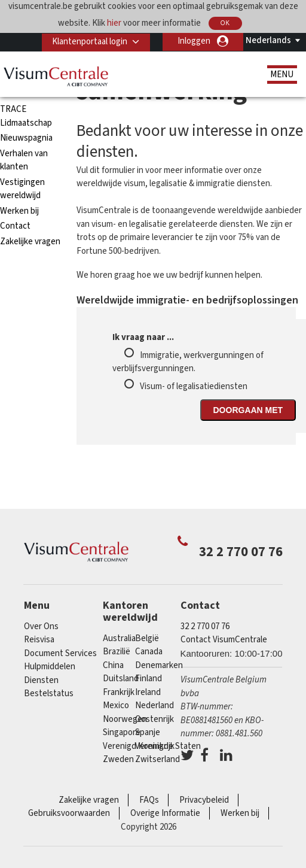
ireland (148, 692)
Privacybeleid (204, 800)
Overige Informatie (165, 813)
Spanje (148, 732)
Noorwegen (125, 719)
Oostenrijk (154, 719)
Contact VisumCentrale (224, 640)
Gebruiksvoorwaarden (69, 813)
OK (225, 23)
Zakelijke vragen (30, 242)
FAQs (149, 800)
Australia (119, 638)
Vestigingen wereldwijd (22, 189)
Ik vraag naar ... (143, 337)
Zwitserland (157, 759)
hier (114, 22)
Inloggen (194, 41)
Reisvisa (39, 640)
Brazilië (117, 652)
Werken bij (19, 211)
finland (149, 679)
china (113, 665)
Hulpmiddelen (50, 667)
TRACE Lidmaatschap (26, 116)
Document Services (60, 653)
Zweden (118, 759)
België (147, 638)
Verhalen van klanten (24, 160)
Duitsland (121, 679)
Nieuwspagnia (26, 138)
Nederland (154, 705)
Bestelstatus (49, 694)
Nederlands (268, 40)
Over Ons (41, 626)
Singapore (122, 732)
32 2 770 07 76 (205, 626)
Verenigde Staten (168, 746)
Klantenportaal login (88, 41)
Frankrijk (119, 692)
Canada (149, 652)
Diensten (41, 680)
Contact (15, 226)
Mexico (116, 705)
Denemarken (159, 665)
